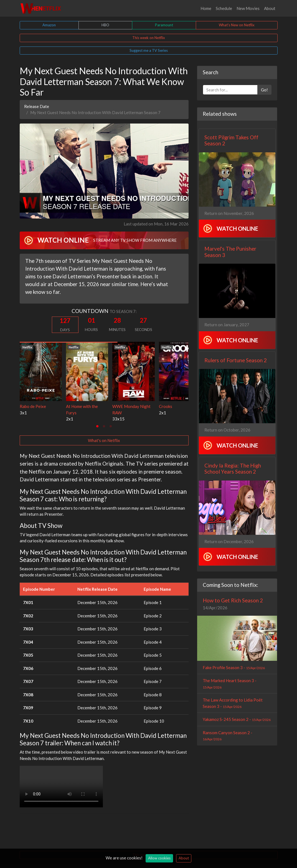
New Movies (248, 8)
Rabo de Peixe (33, 406)
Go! (264, 90)
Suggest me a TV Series (149, 50)
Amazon (49, 25)
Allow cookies (159, 858)
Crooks (166, 406)
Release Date (37, 106)
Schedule (224, 8)
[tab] (97, 426)
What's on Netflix (104, 440)
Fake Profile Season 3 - (234, 667)
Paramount (164, 25)
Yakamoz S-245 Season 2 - (237, 719)
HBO (105, 25)
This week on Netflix (149, 38)
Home (206, 8)
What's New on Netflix (237, 25)
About (270, 8)
